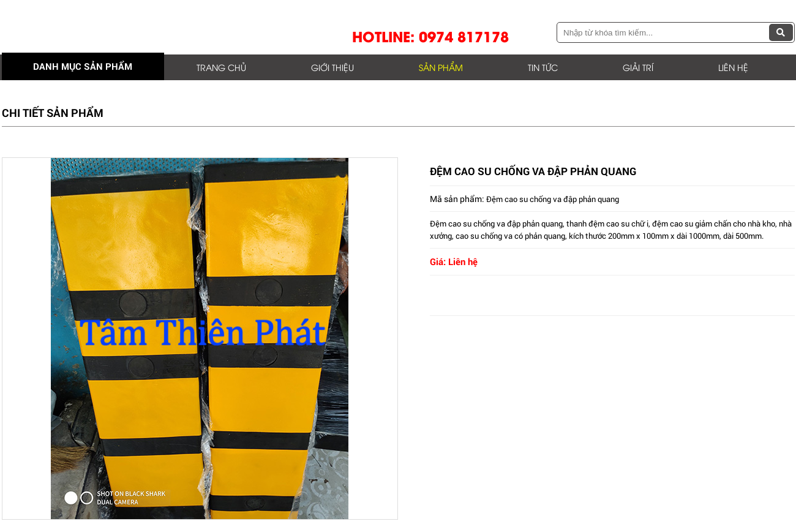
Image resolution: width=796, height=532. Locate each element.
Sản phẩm (441, 67)
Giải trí (638, 67)
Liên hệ (733, 67)
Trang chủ (221, 67)
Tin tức (543, 67)
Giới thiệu (332, 67)
